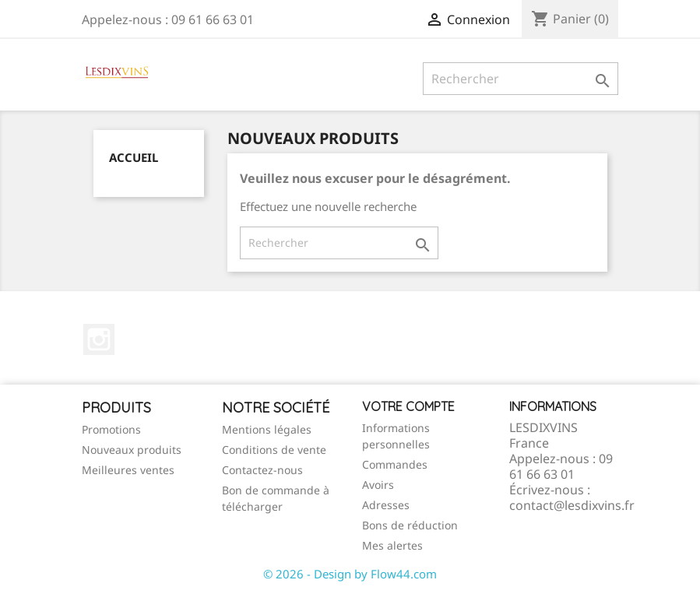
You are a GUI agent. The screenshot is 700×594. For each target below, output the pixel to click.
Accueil (134, 157)
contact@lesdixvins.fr (572, 505)
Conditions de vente (274, 450)
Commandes (395, 464)
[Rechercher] (521, 79)
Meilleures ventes (128, 470)
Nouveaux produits (132, 450)
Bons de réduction (410, 525)
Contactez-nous (262, 470)
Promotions (111, 429)
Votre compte (408, 406)
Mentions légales (267, 429)
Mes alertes (392, 545)
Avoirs (378, 485)
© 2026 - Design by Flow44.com (350, 574)
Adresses (386, 505)
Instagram (99, 339)
